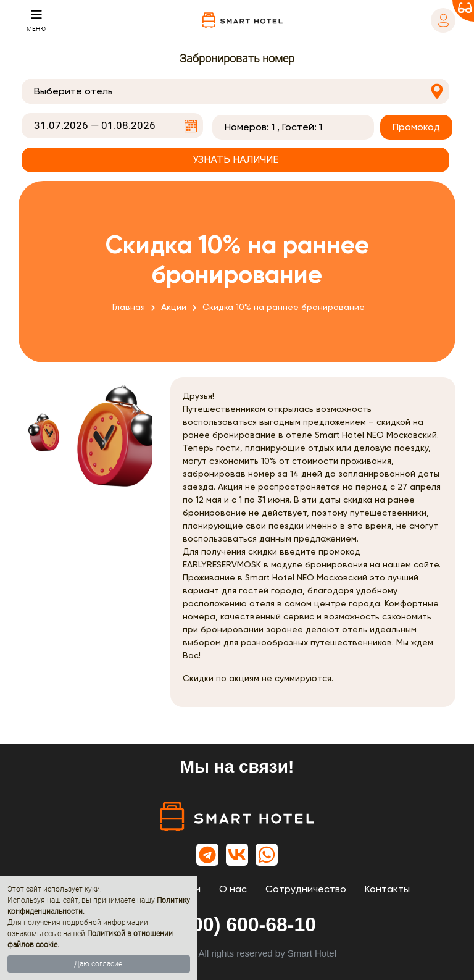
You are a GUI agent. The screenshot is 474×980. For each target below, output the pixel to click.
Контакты (387, 889)
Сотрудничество (306, 889)
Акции (174, 307)
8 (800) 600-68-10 (237, 924)
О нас (233, 889)
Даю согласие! (99, 964)
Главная (129, 307)
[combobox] (235, 91)
